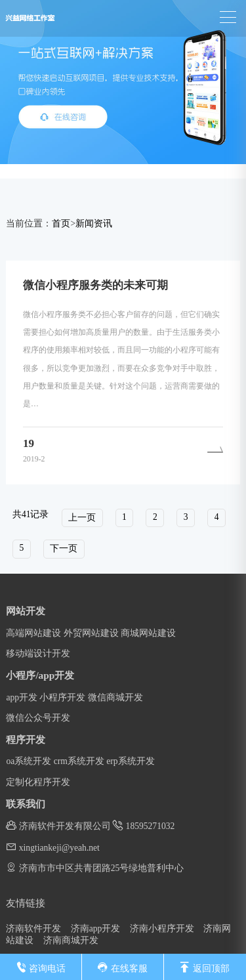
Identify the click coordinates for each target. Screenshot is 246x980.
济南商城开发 (71, 940)
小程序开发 (62, 697)
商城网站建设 (148, 633)
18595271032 (144, 825)
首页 (61, 224)
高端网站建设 (33, 633)
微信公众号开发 (38, 718)
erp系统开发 (130, 761)
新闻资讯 (94, 224)
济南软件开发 (33, 928)
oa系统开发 (29, 761)
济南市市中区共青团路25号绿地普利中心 (95, 867)
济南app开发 (96, 928)
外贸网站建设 (91, 633)
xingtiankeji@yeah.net (53, 847)
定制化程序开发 (38, 782)
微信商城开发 (115, 697)
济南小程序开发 (162, 928)
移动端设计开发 (38, 653)
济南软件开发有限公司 (58, 825)
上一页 (82, 518)
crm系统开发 (79, 761)
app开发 (22, 697)
